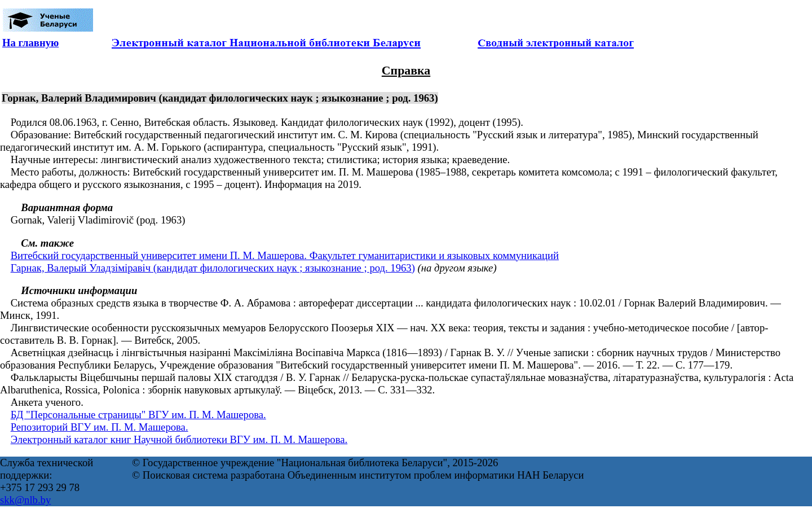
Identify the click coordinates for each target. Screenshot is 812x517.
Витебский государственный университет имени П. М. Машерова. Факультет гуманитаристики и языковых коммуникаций (285, 255)
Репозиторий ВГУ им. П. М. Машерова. (100, 427)
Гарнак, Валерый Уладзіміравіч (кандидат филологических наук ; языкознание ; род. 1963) (213, 268)
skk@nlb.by (25, 500)
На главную (30, 43)
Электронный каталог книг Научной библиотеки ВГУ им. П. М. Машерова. (179, 439)
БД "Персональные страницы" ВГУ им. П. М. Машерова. (138, 415)
